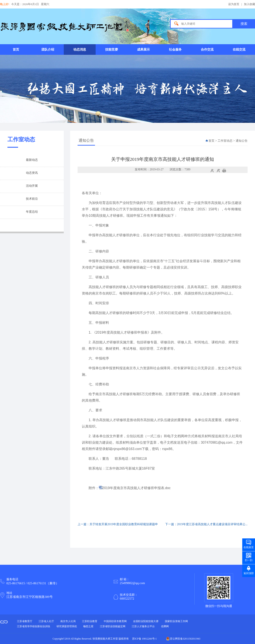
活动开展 (32, 186)
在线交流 (239, 50)
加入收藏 (249, 4)
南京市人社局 (68, 621)
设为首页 (234, 4)
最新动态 (32, 160)
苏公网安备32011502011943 (183, 639)
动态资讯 (32, 173)
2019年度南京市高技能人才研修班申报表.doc (136, 488)
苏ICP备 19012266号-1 (144, 639)
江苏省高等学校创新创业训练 (34, 626)
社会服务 (175, 50)
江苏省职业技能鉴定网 (113, 626)
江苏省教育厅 (25, 621)
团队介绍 (48, 50)
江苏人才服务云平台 (143, 626)
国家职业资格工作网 (176, 621)
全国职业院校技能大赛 (146, 621)
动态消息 (80, 50)
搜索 (244, 24)
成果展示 (143, 50)
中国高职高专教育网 (115, 621)
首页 (16, 50)
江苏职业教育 (90, 621)
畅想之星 (88, 626)
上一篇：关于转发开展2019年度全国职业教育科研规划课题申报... (118, 527)
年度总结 (32, 212)
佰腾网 (165, 626)
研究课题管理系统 (67, 626)
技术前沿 (32, 199)
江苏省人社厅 (46, 621)
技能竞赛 (112, 50)
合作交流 (207, 50)
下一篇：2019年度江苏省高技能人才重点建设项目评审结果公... (206, 524)
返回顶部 (249, 573)
